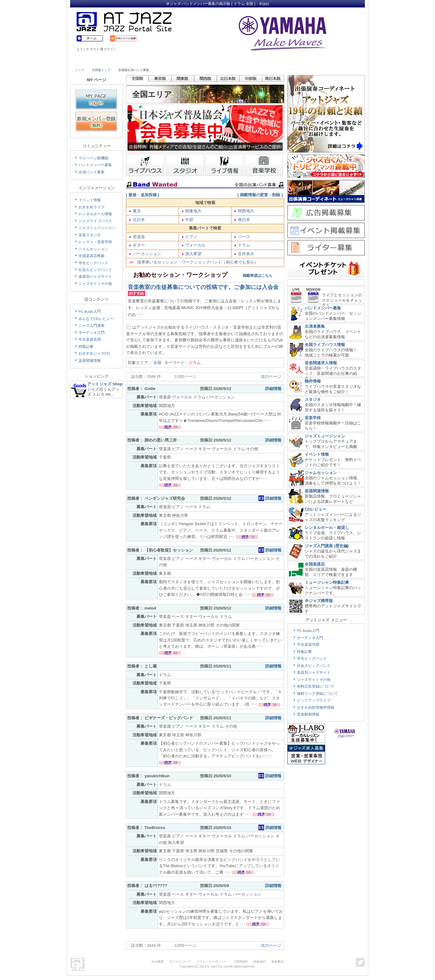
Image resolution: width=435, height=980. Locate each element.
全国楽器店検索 (92, 256)
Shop (235, 61)
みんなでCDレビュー (96, 319)
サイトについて (180, 962)
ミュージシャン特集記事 (327, 582)
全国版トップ (101, 70)
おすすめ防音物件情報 (316, 707)
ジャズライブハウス (95, 221)
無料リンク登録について (317, 694)
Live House (92, 61)
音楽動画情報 (308, 714)
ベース (243, 237)
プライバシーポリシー (212, 962)
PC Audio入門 (90, 312)
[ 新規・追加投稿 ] (143, 195)
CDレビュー (316, 509)
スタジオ (313, 399)
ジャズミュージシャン (97, 228)
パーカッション (146, 254)
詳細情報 (273, 389)
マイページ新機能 (93, 158)
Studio (164, 61)
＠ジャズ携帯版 (319, 601)
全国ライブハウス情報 (325, 345)
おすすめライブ (92, 207)
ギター (138, 245)
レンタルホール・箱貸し (327, 528)
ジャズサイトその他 (95, 284)
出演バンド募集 (92, 172)
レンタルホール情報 (95, 214)
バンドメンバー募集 (95, 165)
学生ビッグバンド (93, 263)
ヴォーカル (195, 245)
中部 (189, 220)
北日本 (138, 220)
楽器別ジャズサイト (95, 277)
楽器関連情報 (90, 361)
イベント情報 (90, 200)
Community (271, 61)
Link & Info (307, 61)
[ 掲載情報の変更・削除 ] (260, 195)
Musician (128, 61)
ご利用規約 (240, 962)
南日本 (243, 220)
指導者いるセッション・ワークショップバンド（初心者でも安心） (194, 262)
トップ (79, 70)
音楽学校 (313, 418)
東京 (136, 211)
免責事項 (277, 962)
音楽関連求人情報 (321, 363)
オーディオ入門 (92, 333)
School (200, 61)
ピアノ (191, 237)
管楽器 (138, 237)
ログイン (110, 49)
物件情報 (313, 381)
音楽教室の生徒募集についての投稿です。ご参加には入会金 (203, 287)
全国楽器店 (315, 564)
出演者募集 (315, 326)
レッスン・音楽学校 (95, 242)
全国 (159, 363)
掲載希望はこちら (251, 276)
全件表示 (245, 254)
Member (342, 61)
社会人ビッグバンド (95, 270)
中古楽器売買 (90, 339)
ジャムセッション (93, 249)
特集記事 (86, 347)
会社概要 (158, 962)
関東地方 (193, 211)
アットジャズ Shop (105, 384)
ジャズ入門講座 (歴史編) (327, 546)
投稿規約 (260, 962)
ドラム (243, 245)
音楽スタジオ (90, 235)
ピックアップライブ (314, 700)
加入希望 (193, 254)
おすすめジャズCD (94, 353)
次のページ (271, 377)
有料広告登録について (316, 686)
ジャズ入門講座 (92, 326)
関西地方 (245, 211)
